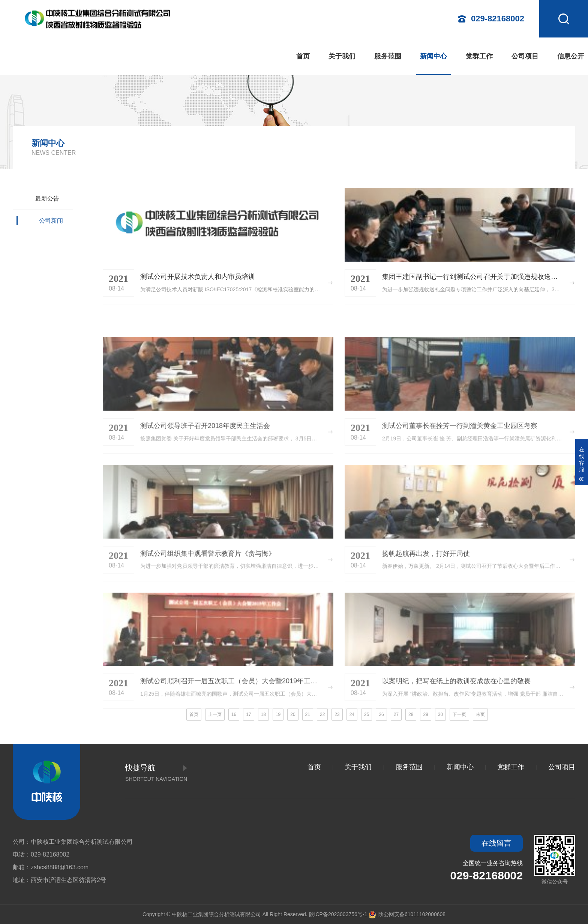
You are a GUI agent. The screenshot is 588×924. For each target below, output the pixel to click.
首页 (303, 56)
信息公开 (571, 56)
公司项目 (525, 56)
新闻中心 (433, 56)
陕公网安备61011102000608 (407, 914)
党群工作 (479, 56)
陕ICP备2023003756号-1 (338, 914)
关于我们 (342, 56)
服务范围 (388, 56)
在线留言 (496, 843)
